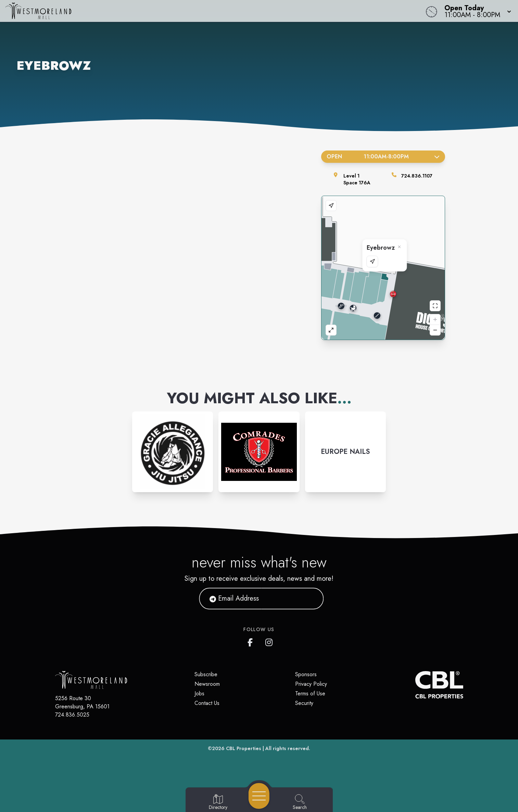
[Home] (196, 11)
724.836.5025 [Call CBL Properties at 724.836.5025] (72, 715)
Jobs (199, 693)
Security (304, 703)
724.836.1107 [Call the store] (417, 176)
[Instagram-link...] (173, 452)
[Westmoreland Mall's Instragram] (269, 641)
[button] (476, 11)
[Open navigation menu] (259, 796)
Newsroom (207, 684)
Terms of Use (310, 693)
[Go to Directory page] (218, 802)
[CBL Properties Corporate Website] (415, 685)
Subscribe (206, 674)
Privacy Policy (311, 684)
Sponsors (306, 674)
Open (383, 156)
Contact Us (207, 703)
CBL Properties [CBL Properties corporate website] (244, 748)
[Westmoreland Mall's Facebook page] (252, 641)
